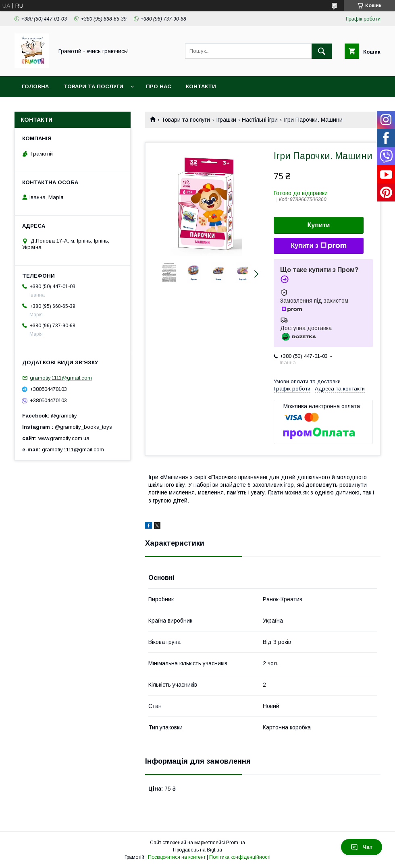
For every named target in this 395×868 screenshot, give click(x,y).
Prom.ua (236, 843)
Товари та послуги (93, 86)
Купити (319, 225)
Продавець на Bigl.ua (197, 850)
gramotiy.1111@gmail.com (61, 378)
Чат (362, 847)
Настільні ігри (260, 120)
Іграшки (226, 120)
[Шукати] (322, 51)
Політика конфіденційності (240, 857)
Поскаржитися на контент (177, 857)
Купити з (318, 246)
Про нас (159, 86)
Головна (35, 86)
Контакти (201, 86)
